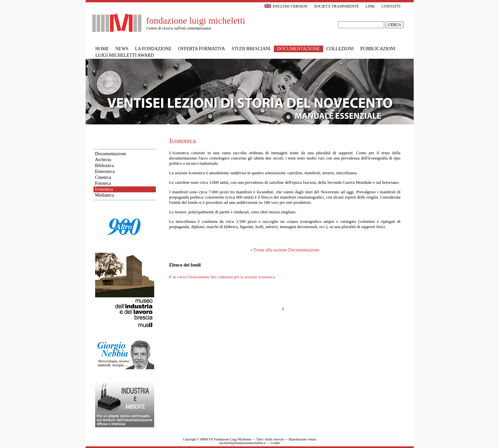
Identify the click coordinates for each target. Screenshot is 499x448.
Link (370, 6)
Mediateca (105, 195)
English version (286, 6)
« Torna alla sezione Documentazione (285, 250)
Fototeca (103, 183)
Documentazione (111, 154)
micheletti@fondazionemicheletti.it (242, 443)
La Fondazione (153, 49)
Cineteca (103, 177)
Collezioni (340, 49)
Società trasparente (336, 6)
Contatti (391, 6)
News (122, 49)
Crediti (275, 443)
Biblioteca (105, 166)
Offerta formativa (202, 49)
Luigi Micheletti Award (125, 55)
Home (102, 49)
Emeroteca (105, 171)
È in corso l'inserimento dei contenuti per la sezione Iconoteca (222, 277)
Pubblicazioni (378, 49)
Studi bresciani (251, 49)
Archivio (103, 160)
